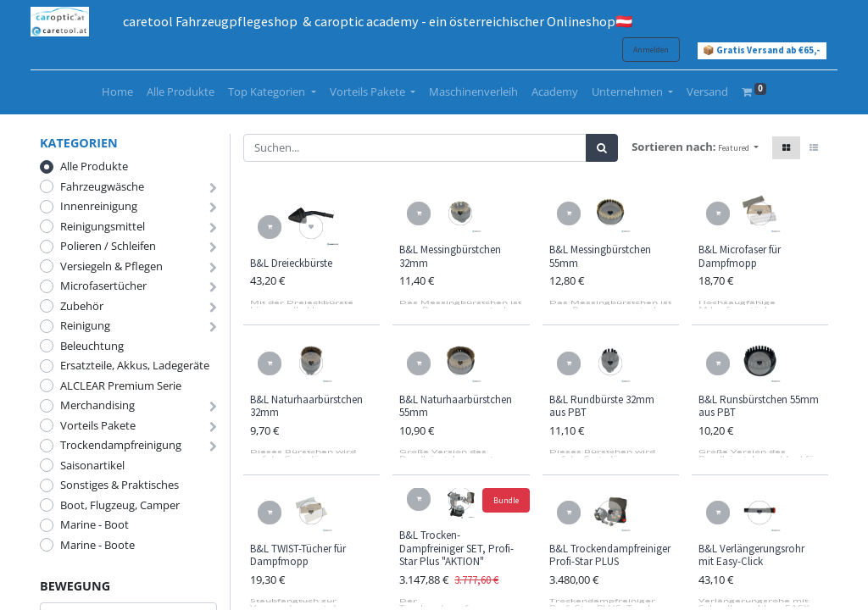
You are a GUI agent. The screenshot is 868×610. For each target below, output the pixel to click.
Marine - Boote (97, 545)
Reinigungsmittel (103, 226)
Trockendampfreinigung (121, 445)
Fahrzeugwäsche (102, 186)
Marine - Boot (95, 524)
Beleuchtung (92, 346)
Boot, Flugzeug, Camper (120, 505)
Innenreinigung (99, 206)
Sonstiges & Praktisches (120, 485)
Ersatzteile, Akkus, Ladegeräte (135, 365)
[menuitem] (117, 92)
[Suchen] (602, 148)
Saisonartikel (92, 465)
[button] (738, 148)
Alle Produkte (94, 166)
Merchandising (97, 405)
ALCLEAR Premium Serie (121, 385)
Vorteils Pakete (98, 425)
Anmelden (642, 50)
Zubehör (82, 306)
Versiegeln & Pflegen (111, 266)
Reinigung (85, 325)
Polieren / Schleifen (108, 246)
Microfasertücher (103, 286)
